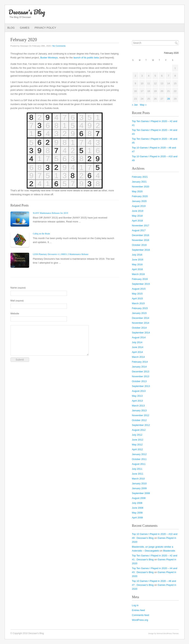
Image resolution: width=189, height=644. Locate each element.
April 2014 (137, 352)
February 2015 (140, 308)
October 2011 (139, 459)
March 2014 (138, 357)
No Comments (59, 46)
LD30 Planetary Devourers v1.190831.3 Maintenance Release (61, 254)
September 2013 (141, 386)
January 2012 (139, 454)
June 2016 (138, 260)
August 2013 (139, 391)
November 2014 (141, 323)
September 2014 (141, 333)
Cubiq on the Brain (42, 234)
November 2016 (141, 240)
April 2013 (137, 401)
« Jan (135, 105)
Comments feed (141, 615)
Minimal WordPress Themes (168, 633)
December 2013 (141, 372)
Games (25, 28)
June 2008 (138, 508)
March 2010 (138, 479)
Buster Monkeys (49, 58)
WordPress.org (140, 620)
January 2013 (139, 410)
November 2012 (141, 415)
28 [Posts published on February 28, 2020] (168, 99)
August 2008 (139, 498)
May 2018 (137, 216)
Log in (135, 605)
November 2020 (141, 187)
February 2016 (140, 279)
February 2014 (140, 362)
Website (15, 313)
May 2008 (137, 513)
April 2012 (137, 449)
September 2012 (141, 425)
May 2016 (137, 264)
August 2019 (139, 206)
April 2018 (137, 221)
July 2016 (137, 255)
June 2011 (138, 474)
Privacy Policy (45, 28)
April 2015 (137, 299)
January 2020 (139, 201)
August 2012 (139, 430)
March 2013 (138, 406)
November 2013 (141, 376)
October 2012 (139, 420)
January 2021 (139, 182)
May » (143, 105)
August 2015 (139, 289)
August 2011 (139, 464)
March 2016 (138, 274)
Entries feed (138, 610)
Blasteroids (169, 551)
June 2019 (138, 211)
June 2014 (138, 347)
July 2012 (137, 435)
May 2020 (137, 191)
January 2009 (139, 488)
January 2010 (139, 483)
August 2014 (139, 337)
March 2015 (138, 303)
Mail (17, 301)
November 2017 (141, 225)
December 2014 (141, 318)
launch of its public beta (86, 58)
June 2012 (138, 440)
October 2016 (139, 245)
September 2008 (141, 493)
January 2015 (139, 313)
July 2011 (137, 469)
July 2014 (137, 342)
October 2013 (139, 381)
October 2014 (139, 328)
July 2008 (137, 503)
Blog (11, 28)
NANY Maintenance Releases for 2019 (50, 213)
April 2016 (137, 269)
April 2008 (137, 518)
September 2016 (141, 250)
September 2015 (141, 284)
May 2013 (137, 396)
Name (18, 288)
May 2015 (137, 294)
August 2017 (139, 230)
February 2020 (140, 196)
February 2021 (140, 177)
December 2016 (141, 235)
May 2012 (137, 445)
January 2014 (139, 367)
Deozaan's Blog (27, 12)
